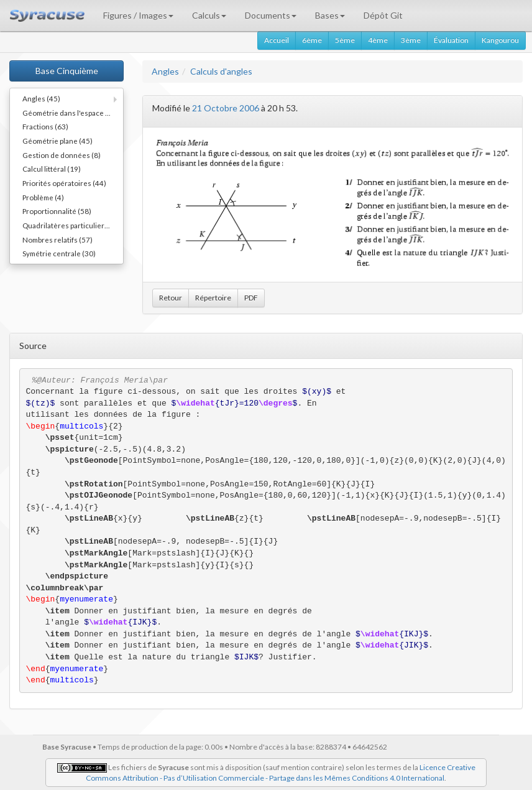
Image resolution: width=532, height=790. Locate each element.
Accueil (277, 40)
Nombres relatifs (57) (57, 239)
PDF (251, 298)
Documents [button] (271, 15)
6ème (312, 40)
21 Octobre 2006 (226, 108)
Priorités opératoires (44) (64, 183)
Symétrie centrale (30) (59, 253)
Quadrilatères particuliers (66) (73, 225)
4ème (378, 40)
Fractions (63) (45, 126)
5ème (345, 40)
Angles (165, 71)
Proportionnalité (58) (57, 211)
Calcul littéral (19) (52, 169)
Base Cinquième (67, 71)
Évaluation (451, 40)
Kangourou (500, 40)
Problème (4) (43, 197)
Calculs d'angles (221, 71)
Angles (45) (41, 98)
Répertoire (213, 298)
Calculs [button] (209, 15)
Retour (171, 298)
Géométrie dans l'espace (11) (71, 113)
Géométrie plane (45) (57, 141)
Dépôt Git (383, 15)
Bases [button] (330, 15)
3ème (411, 40)
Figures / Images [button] (138, 15)
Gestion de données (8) (62, 155)
